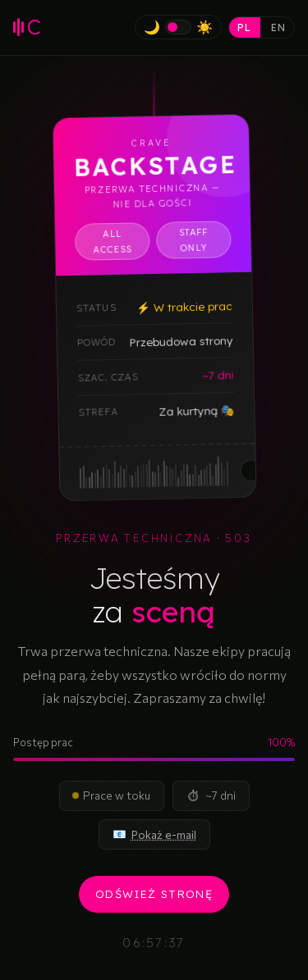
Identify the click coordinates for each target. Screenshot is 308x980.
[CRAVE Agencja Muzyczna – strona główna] (27, 27)
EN (278, 27)
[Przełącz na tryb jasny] (178, 27)
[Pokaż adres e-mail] (164, 834)
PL (244, 27)
